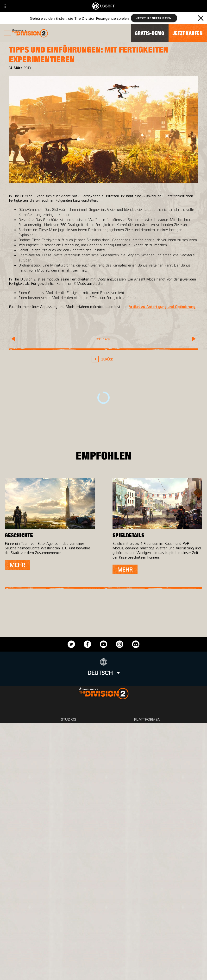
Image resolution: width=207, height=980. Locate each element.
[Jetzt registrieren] (154, 18)
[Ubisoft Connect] (147, 748)
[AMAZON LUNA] (147, 758)
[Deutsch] (104, 667)
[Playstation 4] (147, 738)
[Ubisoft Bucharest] (69, 738)
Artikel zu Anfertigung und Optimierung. (162, 306)
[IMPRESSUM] (103, 963)
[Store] (103, 885)
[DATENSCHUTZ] (103, 948)
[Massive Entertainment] (69, 729)
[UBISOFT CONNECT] (103, 896)
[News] (103, 918)
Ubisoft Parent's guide (134, 779)
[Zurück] (103, 359)
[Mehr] (17, 565)
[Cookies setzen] (103, 971)
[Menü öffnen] (7, 34)
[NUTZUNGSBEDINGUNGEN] (103, 956)
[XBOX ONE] (147, 729)
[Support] (103, 929)
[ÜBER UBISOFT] (103, 907)
